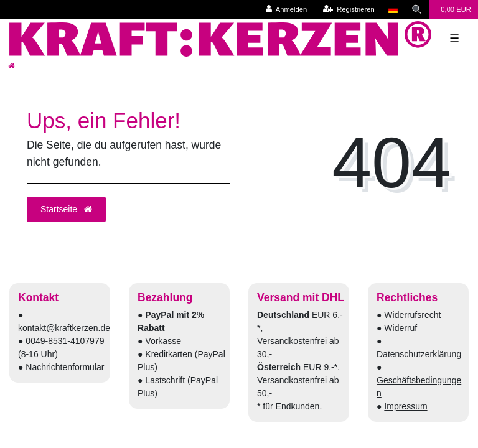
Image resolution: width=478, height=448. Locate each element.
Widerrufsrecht (412, 315)
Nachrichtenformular (65, 367)
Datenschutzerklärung (419, 354)
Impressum (405, 406)
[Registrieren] (349, 10)
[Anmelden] (287, 10)
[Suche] (417, 10)
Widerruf (401, 328)
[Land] (393, 10)
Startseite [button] (66, 209)
